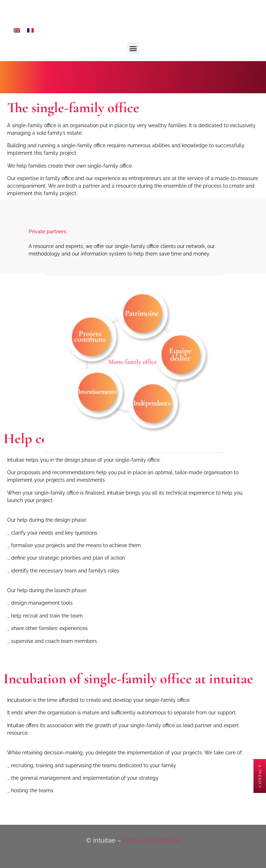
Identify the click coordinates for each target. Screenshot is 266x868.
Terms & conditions (151, 840)
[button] (133, 48)
